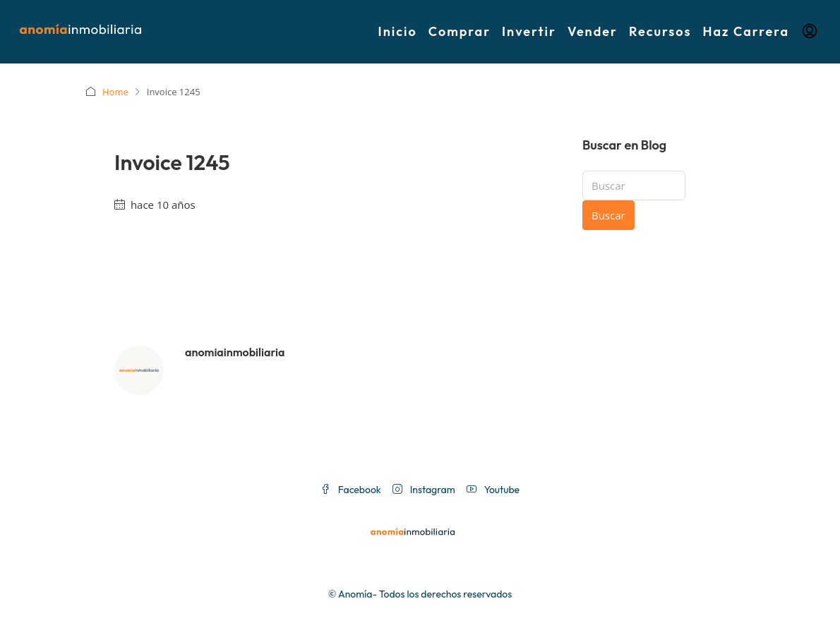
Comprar (460, 31)
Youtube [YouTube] (493, 490)
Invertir (529, 31)
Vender (593, 31)
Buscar (608, 215)
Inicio (398, 31)
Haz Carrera (746, 31)
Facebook (351, 490)
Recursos (660, 31)
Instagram (424, 490)
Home (115, 92)
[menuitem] (810, 32)
